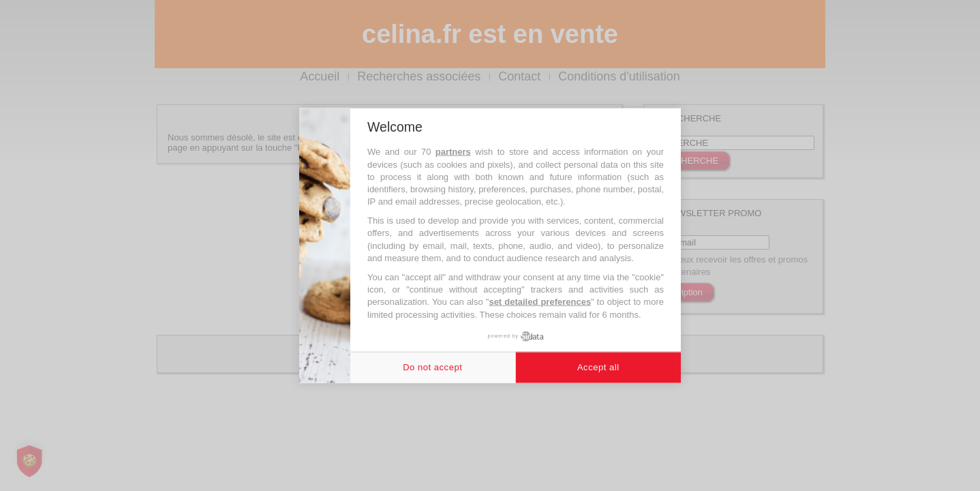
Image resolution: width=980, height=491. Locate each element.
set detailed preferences (540, 302)
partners (453, 152)
